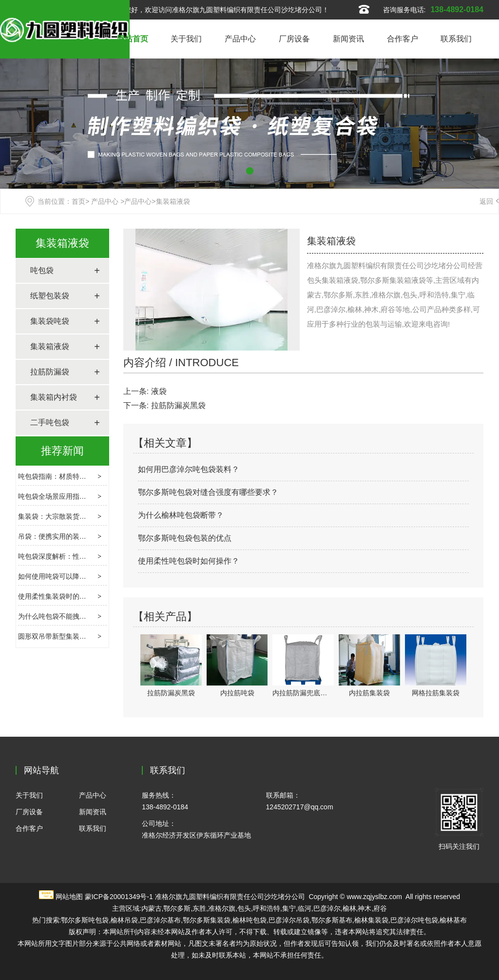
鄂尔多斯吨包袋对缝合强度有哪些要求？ (208, 492)
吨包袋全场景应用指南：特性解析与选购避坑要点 (93, 496)
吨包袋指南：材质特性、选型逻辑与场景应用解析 (93, 476)
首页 (78, 201)
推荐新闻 (62, 451)
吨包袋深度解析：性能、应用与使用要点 (79, 556)
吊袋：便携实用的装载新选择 (62, 536)
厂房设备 (294, 39)
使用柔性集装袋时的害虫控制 (62, 596)
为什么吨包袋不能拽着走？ (59, 616)
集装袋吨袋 (50, 321)
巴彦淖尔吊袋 (289, 920)
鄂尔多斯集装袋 (207, 920)
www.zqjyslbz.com (374, 897)
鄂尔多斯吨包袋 (85, 920)
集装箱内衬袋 (54, 397)
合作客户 (403, 39)
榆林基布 (453, 920)
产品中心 (240, 39)
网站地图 (69, 897)
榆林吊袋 (124, 920)
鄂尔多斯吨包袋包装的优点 (185, 538)
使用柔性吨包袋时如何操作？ (189, 561)
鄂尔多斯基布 (332, 920)
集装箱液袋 (62, 243)
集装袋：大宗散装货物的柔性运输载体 (76, 516)
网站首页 (133, 39)
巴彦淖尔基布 (160, 920)
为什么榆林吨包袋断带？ (181, 515)
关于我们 (186, 39)
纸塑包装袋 (50, 296)
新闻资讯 (348, 39)
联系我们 (456, 39)
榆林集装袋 (371, 920)
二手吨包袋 (50, 422)
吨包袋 (42, 270)
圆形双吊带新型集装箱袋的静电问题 (73, 636)
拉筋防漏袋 (50, 372)
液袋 (159, 391)
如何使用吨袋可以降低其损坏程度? (71, 576)
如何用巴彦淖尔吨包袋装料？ (189, 469)
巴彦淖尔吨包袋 (414, 920)
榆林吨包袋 (249, 920)
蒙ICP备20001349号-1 (119, 897)
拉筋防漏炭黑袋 (178, 405)
